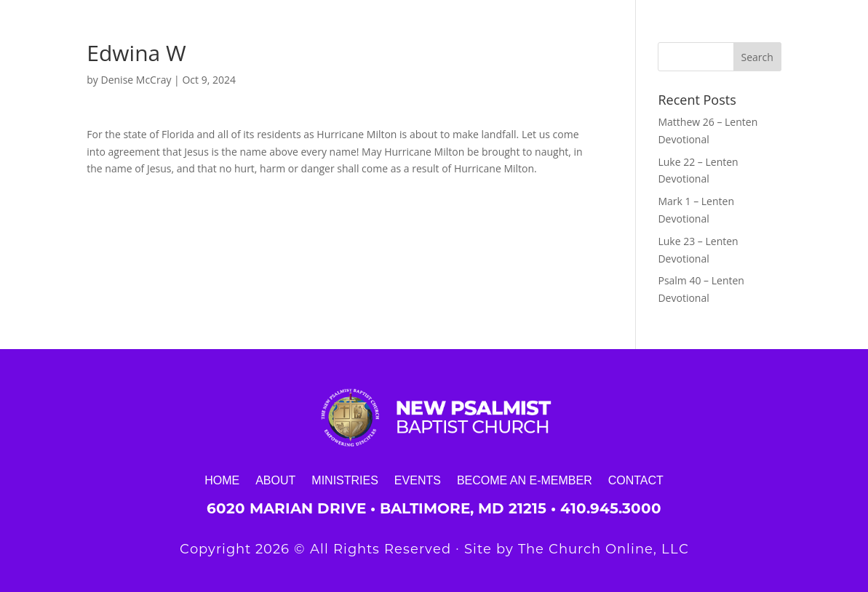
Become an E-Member (525, 480)
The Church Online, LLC (604, 549)
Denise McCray (136, 80)
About (275, 480)
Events (418, 480)
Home (222, 480)
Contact (636, 480)
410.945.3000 (611, 508)
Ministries (345, 480)
